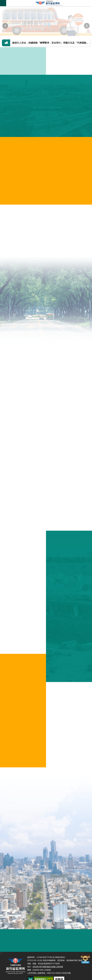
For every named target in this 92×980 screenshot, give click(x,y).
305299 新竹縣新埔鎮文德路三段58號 (48, 967)
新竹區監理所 (49, 3)
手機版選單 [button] (3, 3)
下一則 (87, 26)
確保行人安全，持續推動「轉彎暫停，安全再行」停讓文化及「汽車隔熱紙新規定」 (52, 43)
